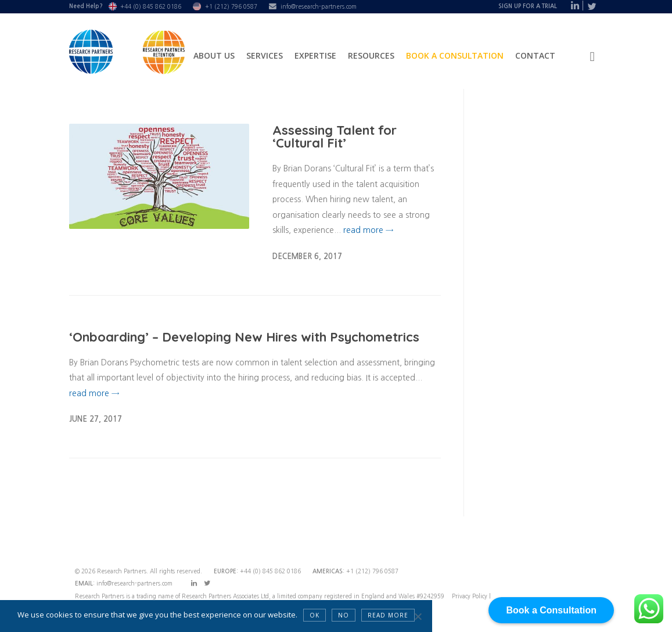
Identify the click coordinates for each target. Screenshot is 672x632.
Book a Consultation (455, 55)
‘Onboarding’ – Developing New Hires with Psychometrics (244, 337)
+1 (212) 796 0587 (231, 6)
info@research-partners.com (319, 6)
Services (265, 55)
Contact (535, 55)
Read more (388, 615)
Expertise (315, 55)
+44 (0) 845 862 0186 (151, 6)
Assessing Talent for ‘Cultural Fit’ (335, 137)
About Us (214, 55)
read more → (368, 230)
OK (315, 615)
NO (344, 615)
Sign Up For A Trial (528, 6)
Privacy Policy (470, 596)
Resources (371, 55)
